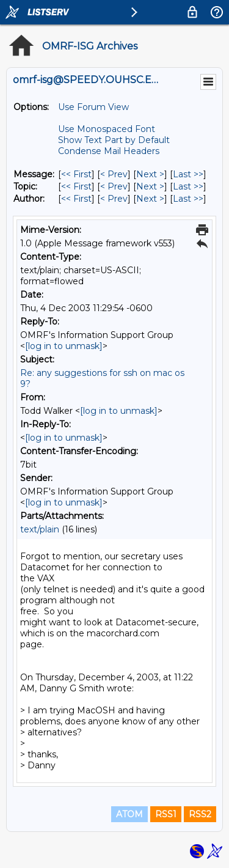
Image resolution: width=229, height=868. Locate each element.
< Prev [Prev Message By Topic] (114, 186)
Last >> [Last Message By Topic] (188, 186)
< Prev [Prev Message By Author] (114, 199)
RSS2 (200, 814)
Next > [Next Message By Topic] (150, 186)
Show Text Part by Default (114, 140)
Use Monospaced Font (107, 129)
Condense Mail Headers (109, 151)
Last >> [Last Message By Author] (188, 199)
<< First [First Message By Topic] (76, 186)
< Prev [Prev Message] (114, 174)
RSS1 (166, 814)
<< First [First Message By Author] (76, 199)
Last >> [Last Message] (188, 174)
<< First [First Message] (76, 174)
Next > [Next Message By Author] (150, 199)
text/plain (40, 529)
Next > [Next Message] (150, 174)
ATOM (129, 814)
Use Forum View (93, 107)
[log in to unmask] (64, 346)
